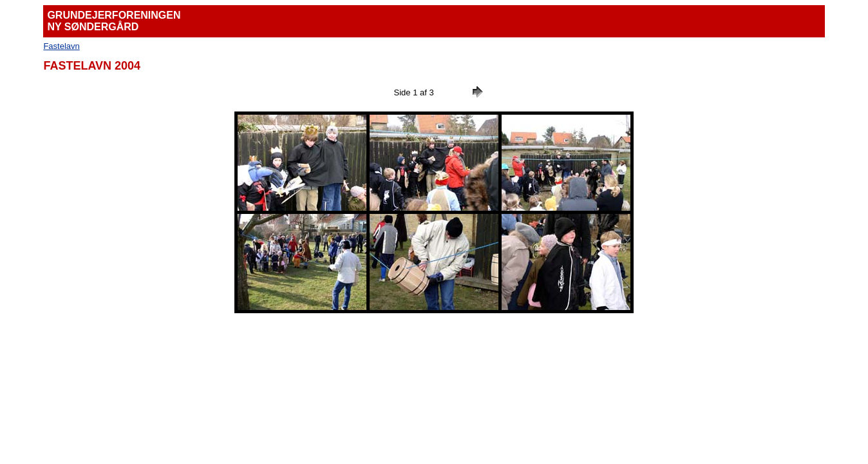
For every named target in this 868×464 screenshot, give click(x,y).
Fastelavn (61, 46)
